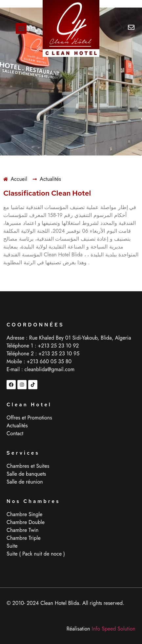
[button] (21, 28)
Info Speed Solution (114, 629)
